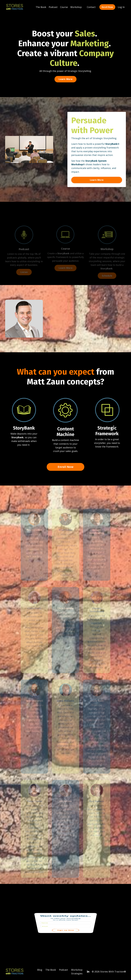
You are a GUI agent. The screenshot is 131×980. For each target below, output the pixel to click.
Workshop (76, 7)
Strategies (77, 974)
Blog (40, 970)
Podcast (53, 7)
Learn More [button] (65, 79)
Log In (121, 7)
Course (64, 7)
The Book (41, 7)
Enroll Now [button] (107, 7)
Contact (91, 7)
